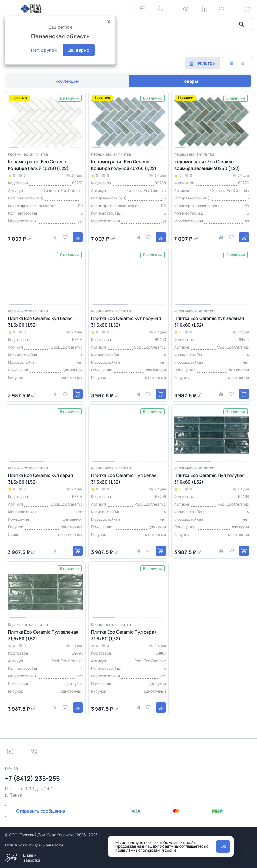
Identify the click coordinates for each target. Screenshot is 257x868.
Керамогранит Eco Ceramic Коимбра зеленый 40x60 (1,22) (207, 165)
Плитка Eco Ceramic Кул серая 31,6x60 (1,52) (40, 479)
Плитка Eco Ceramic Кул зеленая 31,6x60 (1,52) (209, 322)
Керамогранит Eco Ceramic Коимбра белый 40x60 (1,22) (38, 165)
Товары (190, 81)
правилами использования (140, 850)
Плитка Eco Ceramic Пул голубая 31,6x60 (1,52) (209, 479)
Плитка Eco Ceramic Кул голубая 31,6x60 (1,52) (126, 322)
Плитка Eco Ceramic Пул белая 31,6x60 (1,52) (124, 479)
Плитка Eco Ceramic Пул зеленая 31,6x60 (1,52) (43, 635)
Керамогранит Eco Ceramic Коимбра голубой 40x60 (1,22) (124, 165)
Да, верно (79, 50)
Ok (223, 846)
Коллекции (67, 81)
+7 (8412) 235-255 (33, 778)
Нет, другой (44, 50)
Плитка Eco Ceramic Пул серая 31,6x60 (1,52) (124, 635)
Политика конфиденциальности (34, 845)
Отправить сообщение (41, 811)
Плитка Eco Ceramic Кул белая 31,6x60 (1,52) (40, 322)
